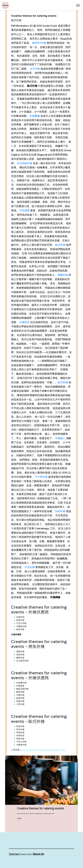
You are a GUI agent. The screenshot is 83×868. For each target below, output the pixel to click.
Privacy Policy (26, 854)
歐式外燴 (60, 245)
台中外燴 (35, 69)
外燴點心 (60, 438)
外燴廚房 (25, 322)
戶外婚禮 (25, 210)
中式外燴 (30, 567)
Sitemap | (15, 854)
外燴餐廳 (35, 116)
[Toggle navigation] (78, 5)
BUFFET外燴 (39, 43)
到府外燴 (60, 511)
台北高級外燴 (25, 163)
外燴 (63, 750)
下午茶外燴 (41, 477)
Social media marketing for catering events (40, 750)
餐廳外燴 (63, 275)
